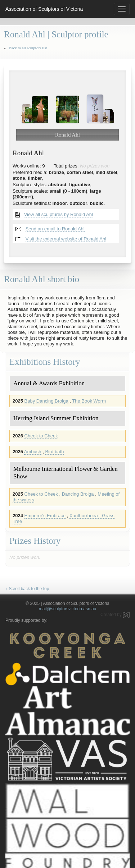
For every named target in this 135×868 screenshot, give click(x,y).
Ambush (33, 452)
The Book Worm (89, 401)
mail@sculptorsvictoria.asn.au (68, 609)
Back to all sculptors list (28, 48)
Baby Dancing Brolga (46, 401)
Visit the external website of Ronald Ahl (66, 239)
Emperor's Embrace (45, 516)
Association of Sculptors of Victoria (44, 9)
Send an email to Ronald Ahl (55, 229)
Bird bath (54, 452)
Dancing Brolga (78, 494)
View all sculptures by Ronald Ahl (58, 214)
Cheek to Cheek (41, 436)
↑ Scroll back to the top (27, 589)
